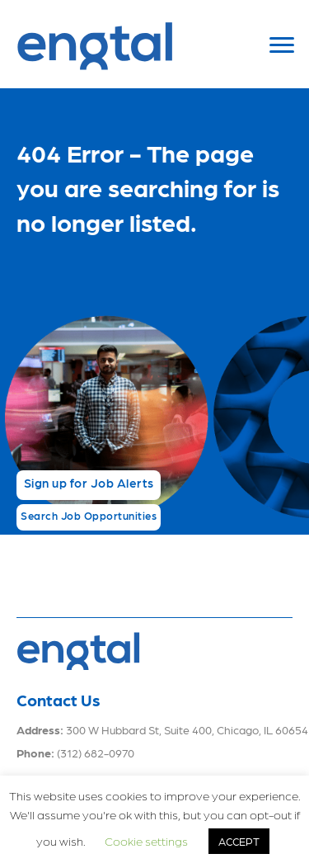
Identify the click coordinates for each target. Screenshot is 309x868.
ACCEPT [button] (239, 841)
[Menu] (282, 45)
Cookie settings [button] (146, 841)
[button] (89, 485)
